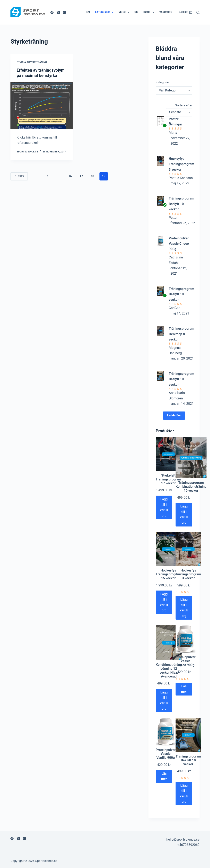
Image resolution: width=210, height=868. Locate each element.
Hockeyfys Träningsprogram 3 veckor (181, 164)
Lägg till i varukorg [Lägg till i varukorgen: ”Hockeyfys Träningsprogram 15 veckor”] (164, 602)
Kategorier (105, 12)
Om (136, 12)
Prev (19, 176)
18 (92, 176)
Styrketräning (37, 62)
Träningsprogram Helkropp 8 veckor (181, 334)
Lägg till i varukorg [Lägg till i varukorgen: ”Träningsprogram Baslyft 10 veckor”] (184, 794)
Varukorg (166, 12)
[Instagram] (64, 12)
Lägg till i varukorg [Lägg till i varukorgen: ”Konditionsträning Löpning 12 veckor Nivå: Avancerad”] (164, 700)
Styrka (21, 62)
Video (125, 12)
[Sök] (198, 12)
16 (70, 176)
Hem (87, 12)
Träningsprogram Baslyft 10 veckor (181, 204)
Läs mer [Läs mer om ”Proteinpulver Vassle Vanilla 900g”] (164, 776)
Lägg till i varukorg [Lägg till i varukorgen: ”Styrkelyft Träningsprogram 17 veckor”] (164, 507)
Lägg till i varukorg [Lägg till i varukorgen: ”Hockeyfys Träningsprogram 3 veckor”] (184, 608)
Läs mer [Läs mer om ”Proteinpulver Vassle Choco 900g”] (184, 689)
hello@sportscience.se (183, 839)
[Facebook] (52, 12)
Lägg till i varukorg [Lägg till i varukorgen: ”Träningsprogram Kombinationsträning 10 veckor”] (184, 514)
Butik (150, 12)
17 (81, 176)
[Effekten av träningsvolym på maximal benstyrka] (42, 105)
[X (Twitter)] (58, 12)
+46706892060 (188, 845)
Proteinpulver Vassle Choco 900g (179, 244)
